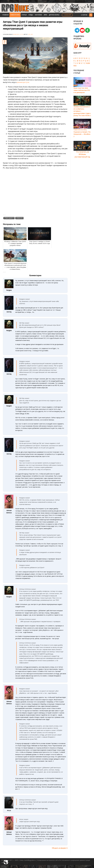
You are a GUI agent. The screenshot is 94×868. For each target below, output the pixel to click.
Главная (5, 15)
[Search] (91, 15)
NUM (88, 63)
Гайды (31, 15)
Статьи (24, 15)
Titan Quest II (9, 218)
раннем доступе (23, 82)
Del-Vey (31, 34)
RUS (75, 66)
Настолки (38, 15)
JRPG (45, 15)
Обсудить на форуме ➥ (60, 848)
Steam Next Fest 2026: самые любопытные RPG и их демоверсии (82, 90)
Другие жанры (54, 15)
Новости (20, 218)
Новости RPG (15, 15)
